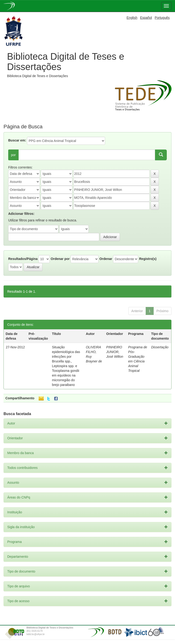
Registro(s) (148, 259)
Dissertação (160, 347)
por (13, 155)
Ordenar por (60, 259)
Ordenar (106, 259)
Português (162, 18)
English (132, 18)
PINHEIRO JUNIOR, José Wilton (115, 352)
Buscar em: (17, 140)
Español (146, 18)
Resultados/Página (23, 259)
